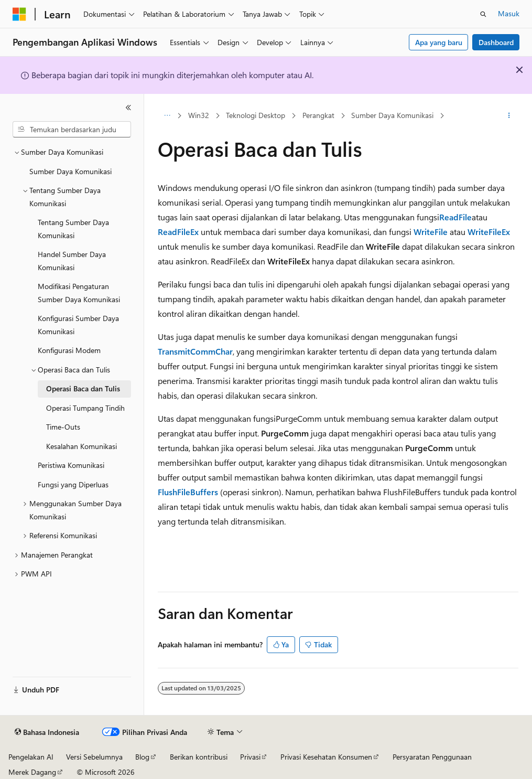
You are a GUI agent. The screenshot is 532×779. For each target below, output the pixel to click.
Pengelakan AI (31, 757)
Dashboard (496, 42)
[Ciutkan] (128, 108)
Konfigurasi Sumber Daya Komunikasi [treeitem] (78, 325)
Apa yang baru (439, 42)
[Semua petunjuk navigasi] (167, 116)
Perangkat (318, 115)
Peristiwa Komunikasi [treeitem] (71, 465)
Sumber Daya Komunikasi (392, 115)
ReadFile (455, 217)
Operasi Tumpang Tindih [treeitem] (85, 408)
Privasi (250, 757)
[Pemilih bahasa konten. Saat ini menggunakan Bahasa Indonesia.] (47, 732)
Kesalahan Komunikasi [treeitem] (82, 446)
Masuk (509, 13)
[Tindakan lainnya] (509, 116)
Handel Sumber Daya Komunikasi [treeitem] (72, 261)
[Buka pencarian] (483, 14)
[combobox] (72, 130)
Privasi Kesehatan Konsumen (326, 757)
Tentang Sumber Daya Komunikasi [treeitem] (73, 229)
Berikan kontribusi (199, 757)
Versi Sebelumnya (94, 757)
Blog (142, 757)
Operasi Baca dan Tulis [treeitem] (83, 388)
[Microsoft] (19, 14)
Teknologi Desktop (256, 115)
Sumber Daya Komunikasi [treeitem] (70, 171)
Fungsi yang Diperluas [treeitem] (73, 484)
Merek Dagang (32, 772)
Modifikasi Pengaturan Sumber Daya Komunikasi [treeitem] (79, 293)
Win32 (199, 115)
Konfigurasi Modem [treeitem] (69, 350)
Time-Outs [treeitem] (63, 427)
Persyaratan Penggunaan (432, 757)
